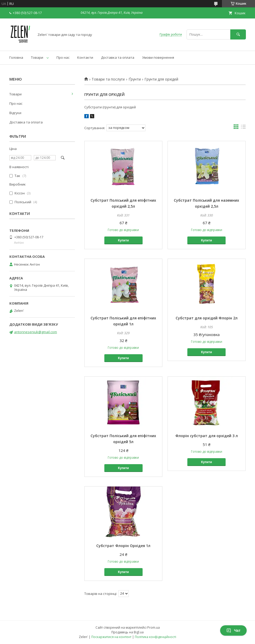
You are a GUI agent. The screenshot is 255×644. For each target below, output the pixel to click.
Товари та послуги (108, 79)
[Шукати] (238, 34)
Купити (123, 240)
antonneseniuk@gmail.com (36, 332)
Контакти (85, 57)
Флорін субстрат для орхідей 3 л (207, 436)
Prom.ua (154, 627)
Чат (233, 630)
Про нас (63, 57)
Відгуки (15, 113)
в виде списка (243, 128)
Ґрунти (135, 79)
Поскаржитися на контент (111, 637)
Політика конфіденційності (155, 637)
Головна (16, 57)
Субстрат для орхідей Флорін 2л (207, 318)
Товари (37, 57)
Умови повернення (158, 57)
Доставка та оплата (118, 57)
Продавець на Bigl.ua (127, 632)
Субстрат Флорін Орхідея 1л (123, 546)
